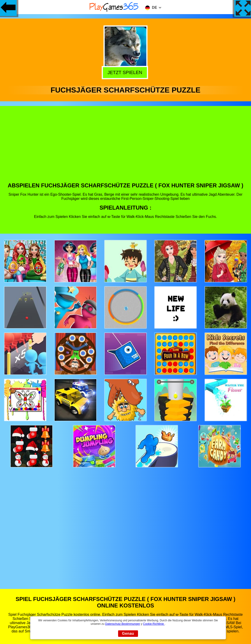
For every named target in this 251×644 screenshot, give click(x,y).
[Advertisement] (126, 148)
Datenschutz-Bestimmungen (123, 624)
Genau (128, 633)
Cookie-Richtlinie (154, 624)
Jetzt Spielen (126, 73)
